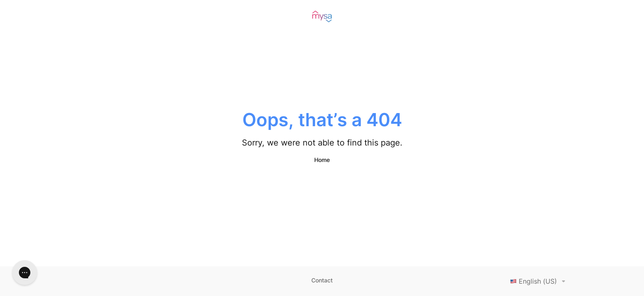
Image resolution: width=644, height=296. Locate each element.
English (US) (539, 281)
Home (322, 160)
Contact (322, 280)
